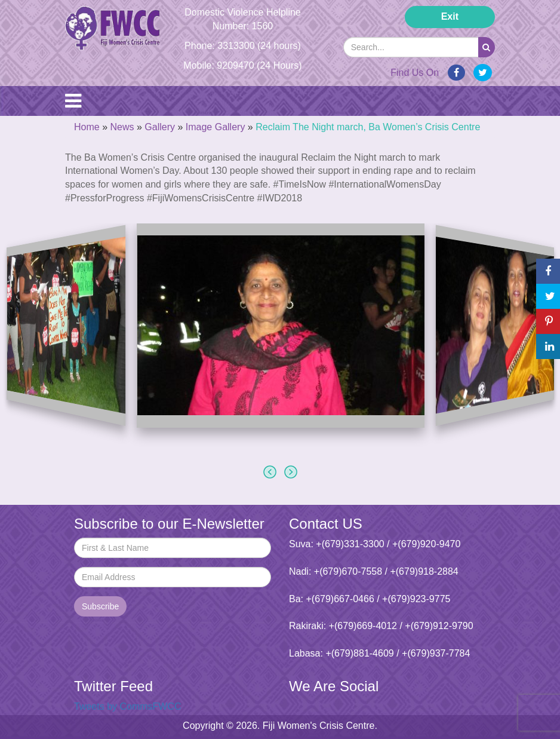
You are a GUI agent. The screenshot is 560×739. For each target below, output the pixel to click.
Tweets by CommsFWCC (128, 706)
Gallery (160, 127)
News (122, 127)
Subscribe (100, 606)
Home (87, 127)
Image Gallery (216, 127)
